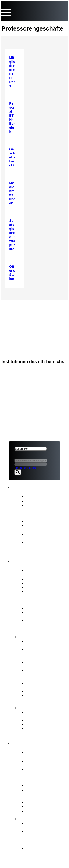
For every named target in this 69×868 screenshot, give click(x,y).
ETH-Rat (15, 305)
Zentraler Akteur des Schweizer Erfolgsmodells (45, 755)
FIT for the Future (34, 818)
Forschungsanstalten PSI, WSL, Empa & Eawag (45, 771)
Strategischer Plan (40, 530)
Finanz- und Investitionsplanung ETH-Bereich (45, 653)
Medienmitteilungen (41, 497)
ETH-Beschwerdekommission (44, 714)
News (23, 492)
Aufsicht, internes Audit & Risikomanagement (45, 697)
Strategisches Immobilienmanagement (44, 664)
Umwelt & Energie (39, 811)
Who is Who (35, 583)
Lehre (33, 468)
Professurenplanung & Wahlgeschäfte (43, 672)
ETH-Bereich (19, 315)
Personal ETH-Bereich (43, 679)
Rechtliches (19, 319)
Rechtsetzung (36, 691)
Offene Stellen (36, 596)
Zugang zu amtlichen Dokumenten (42, 731)
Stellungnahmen (38, 501)
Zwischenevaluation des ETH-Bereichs (44, 536)
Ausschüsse (35, 587)
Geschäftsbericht (39, 521)
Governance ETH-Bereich (42, 603)
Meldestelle (34, 720)
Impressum (18, 324)
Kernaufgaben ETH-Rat (40, 636)
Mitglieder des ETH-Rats (44, 570)
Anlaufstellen (31, 707)
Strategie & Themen (37, 781)
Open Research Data (42, 807)
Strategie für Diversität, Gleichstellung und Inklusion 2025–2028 (43, 546)
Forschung (21, 468)
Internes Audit (36, 591)
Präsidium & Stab (39, 579)
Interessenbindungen (42, 575)
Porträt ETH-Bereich (37, 748)
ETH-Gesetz (35, 608)
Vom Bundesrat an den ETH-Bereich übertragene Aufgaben (45, 794)
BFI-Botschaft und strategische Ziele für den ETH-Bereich (45, 625)
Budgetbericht (36, 525)
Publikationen (31, 517)
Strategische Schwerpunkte (47, 786)
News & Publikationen (27, 310)
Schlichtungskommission (45, 724)
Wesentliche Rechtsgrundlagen (40, 614)
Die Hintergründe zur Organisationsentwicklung (45, 850)
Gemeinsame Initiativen (44, 802)
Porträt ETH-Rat (33, 566)
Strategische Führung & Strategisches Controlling (45, 643)
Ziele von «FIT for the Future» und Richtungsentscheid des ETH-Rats (44, 838)
